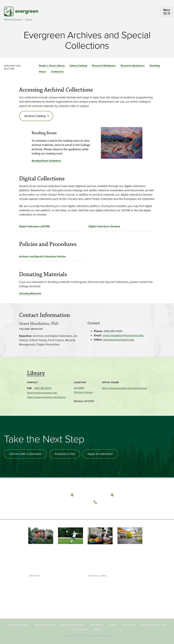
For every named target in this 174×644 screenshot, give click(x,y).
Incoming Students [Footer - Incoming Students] (39, 585)
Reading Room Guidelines (46, 161)
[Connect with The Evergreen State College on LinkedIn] (118, 510)
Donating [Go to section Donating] (155, 66)
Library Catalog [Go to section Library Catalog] (78, 66)
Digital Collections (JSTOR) (34, 226)
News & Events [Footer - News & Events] (97, 606)
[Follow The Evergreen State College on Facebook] (98, 510)
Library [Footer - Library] (92, 580)
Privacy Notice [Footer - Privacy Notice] (81, 629)
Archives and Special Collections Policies (43, 257)
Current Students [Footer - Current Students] (39, 580)
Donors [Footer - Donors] (33, 601)
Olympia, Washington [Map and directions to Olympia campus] (91, 495)
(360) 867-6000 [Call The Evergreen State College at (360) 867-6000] (110, 502)
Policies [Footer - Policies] (113, 624)
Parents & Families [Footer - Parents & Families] (39, 590)
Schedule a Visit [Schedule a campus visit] (65, 454)
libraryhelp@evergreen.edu (42, 393)
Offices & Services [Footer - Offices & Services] (99, 590)
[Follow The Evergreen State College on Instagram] (111, 510)
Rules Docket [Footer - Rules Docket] (129, 624)
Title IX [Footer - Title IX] (97, 629)
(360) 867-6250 (43, 388)
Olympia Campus (83, 392)
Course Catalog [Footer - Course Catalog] (97, 596)
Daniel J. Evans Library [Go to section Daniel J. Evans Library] (52, 66)
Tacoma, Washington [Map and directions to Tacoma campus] (131, 495)
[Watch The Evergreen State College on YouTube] (104, 510)
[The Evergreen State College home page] (43, 496)
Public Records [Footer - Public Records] (97, 624)
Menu (167, 10)
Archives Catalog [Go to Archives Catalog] (35, 116)
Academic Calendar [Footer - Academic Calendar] (100, 601)
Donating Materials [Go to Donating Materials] (30, 293)
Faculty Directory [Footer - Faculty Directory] (98, 585)
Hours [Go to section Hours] (43, 72)
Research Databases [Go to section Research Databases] (104, 66)
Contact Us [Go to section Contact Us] (57, 72)
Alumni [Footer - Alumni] (33, 606)
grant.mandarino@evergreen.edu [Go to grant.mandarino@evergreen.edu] (123, 335)
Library (29, 20)
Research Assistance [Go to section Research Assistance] (133, 66)
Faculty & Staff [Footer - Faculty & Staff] (37, 596)
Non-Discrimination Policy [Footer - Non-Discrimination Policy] (153, 624)
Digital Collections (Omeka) (104, 226)
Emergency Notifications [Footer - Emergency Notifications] (72, 624)
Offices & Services (13, 20)
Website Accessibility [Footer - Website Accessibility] (44, 624)
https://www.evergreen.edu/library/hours (124, 388)
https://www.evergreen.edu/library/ (46, 397)
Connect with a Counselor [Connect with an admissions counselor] (25, 454)
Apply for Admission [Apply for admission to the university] (100, 454)
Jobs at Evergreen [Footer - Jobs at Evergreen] (99, 611)
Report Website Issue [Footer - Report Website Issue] (18, 624)
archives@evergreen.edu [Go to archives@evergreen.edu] (119, 340)
